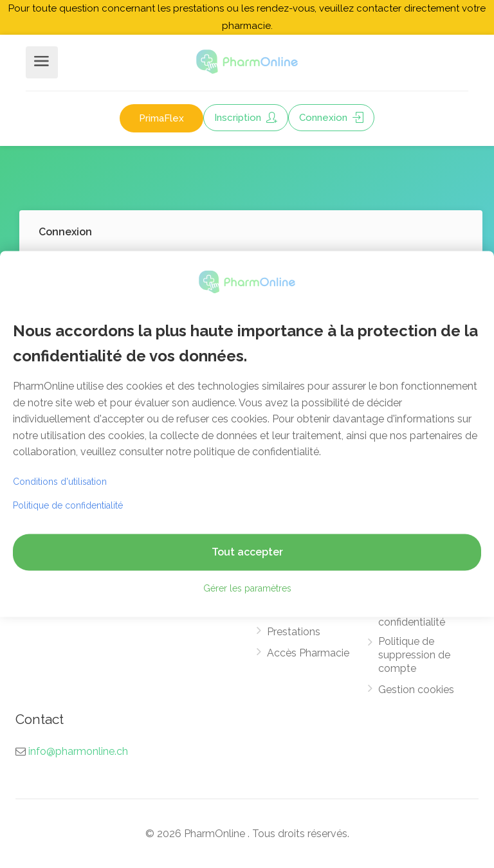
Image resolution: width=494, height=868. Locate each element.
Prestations (294, 632)
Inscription (246, 118)
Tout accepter (247, 553)
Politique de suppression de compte (414, 655)
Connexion (331, 118)
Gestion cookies (416, 690)
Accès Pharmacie (308, 653)
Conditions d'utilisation (60, 482)
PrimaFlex (161, 118)
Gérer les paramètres (247, 589)
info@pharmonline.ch (78, 751)
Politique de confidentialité (412, 615)
